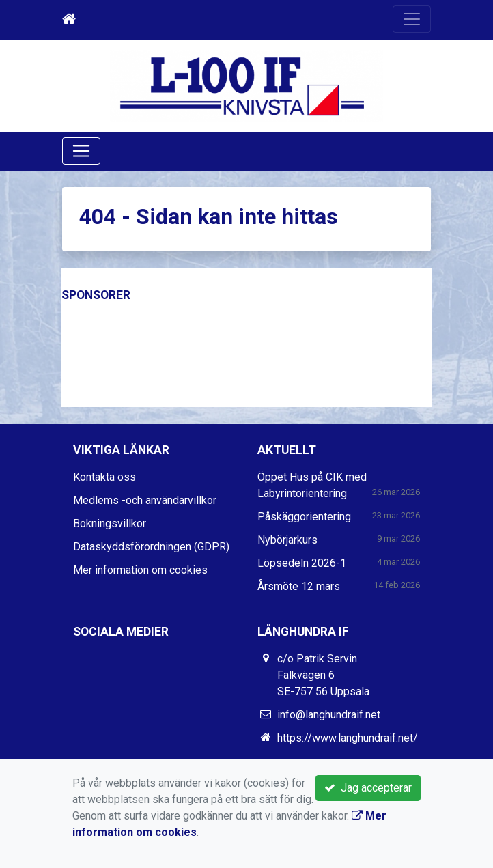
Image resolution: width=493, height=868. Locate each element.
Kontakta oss (104, 477)
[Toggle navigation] (412, 19)
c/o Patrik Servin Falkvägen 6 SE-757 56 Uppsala (323, 675)
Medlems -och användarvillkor (145, 500)
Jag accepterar (368, 788)
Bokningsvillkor (110, 523)
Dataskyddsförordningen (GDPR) (151, 547)
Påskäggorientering (304, 517)
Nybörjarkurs (287, 540)
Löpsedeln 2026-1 (302, 563)
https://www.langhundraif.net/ (348, 738)
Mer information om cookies (140, 570)
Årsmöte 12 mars (299, 586)
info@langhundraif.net (329, 715)
